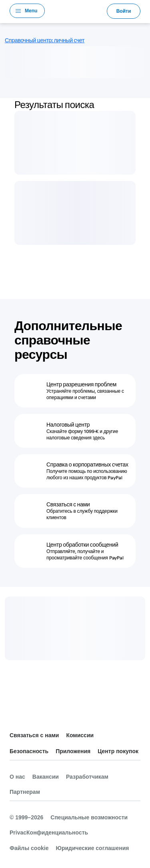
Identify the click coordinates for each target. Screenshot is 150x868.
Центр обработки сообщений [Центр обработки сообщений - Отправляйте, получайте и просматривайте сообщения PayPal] (82, 545)
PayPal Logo (76, 11)
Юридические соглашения (92, 848)
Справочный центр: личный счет (45, 40)
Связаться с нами (34, 735)
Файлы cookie (29, 848)
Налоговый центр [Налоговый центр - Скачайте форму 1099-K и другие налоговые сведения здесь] (68, 425)
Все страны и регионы (16, 715)
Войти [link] (124, 11)
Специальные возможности (89, 817)
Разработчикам (87, 777)
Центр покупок (118, 751)
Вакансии (46, 777)
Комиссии (80, 735)
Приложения (73, 751)
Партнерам (25, 792)
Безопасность (29, 751)
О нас (17, 777)
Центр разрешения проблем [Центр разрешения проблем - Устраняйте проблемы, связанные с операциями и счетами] (81, 384)
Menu (31, 11)
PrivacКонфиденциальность (49, 833)
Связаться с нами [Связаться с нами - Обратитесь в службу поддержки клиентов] (68, 504)
